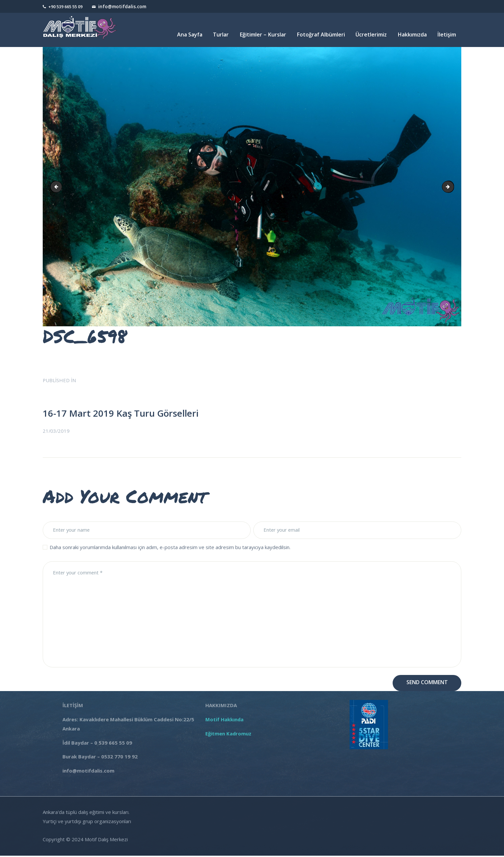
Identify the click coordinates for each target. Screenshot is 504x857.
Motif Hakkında (226, 721)
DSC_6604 (451, 186)
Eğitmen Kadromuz (229, 735)
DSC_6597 (58, 186)
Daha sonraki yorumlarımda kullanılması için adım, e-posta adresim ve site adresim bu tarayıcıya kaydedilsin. (170, 548)
